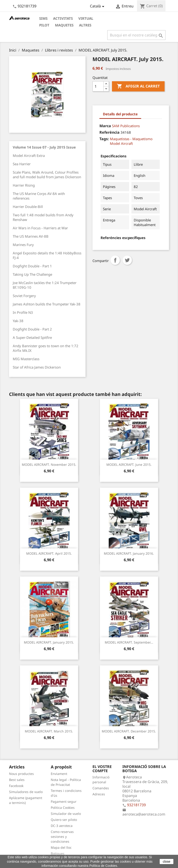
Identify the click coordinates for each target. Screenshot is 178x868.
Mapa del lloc (61, 847)
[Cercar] (136, 35)
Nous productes (21, 774)
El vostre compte (102, 769)
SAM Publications (126, 126)
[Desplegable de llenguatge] (98, 6)
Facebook (16, 786)
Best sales (17, 780)
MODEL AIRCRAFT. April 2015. (49, 553)
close (167, 862)
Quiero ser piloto (64, 820)
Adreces (99, 794)
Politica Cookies (63, 808)
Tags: (104, 139)
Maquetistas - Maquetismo (131, 139)
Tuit (127, 260)
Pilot (44, 25)
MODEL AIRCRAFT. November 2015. (49, 465)
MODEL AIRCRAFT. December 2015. (129, 731)
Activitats (63, 18)
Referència (110, 132)
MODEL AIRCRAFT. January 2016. (129, 553)
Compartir (115, 260)
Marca (105, 126)
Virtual (86, 18)
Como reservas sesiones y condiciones (62, 837)
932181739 (27, 6)
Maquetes (64, 25)
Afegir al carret (138, 86)
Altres (85, 25)
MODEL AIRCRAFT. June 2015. (129, 465)
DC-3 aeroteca (62, 826)
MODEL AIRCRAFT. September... (129, 642)
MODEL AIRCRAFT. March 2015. (49, 731)
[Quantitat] (98, 86)
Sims (43, 18)
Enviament (59, 774)
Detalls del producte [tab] (120, 114)
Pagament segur (64, 802)
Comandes (101, 788)
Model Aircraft (121, 143)
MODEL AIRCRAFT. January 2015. (49, 642)
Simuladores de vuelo (26, 792)
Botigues (58, 853)
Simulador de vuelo (66, 814)
